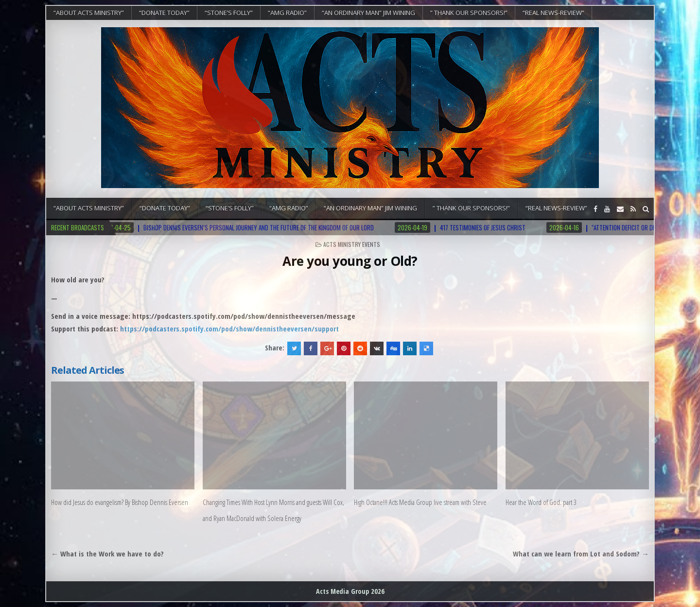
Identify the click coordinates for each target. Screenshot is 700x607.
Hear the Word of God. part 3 (541, 502)
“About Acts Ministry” (89, 13)
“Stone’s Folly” (229, 13)
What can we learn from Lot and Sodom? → (581, 554)
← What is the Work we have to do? (107, 554)
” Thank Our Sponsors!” (469, 13)
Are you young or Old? (350, 261)
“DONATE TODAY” (164, 13)
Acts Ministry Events (352, 244)
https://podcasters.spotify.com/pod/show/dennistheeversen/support (229, 329)
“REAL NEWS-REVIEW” (553, 13)
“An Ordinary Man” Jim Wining (368, 13)
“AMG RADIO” (287, 13)
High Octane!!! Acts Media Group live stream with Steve (420, 502)
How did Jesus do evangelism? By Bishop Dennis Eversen (120, 502)
